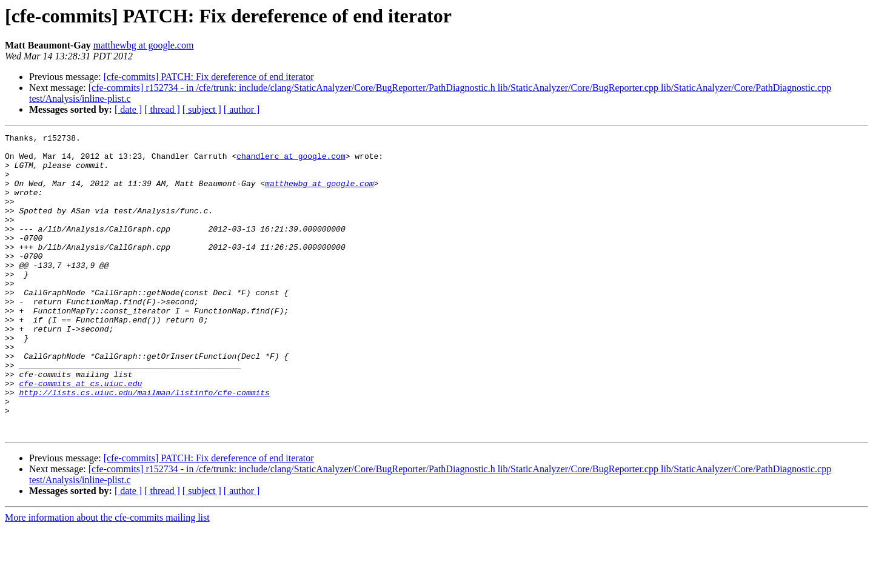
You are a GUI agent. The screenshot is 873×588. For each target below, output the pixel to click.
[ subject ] (202, 109)
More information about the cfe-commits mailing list (107, 577)
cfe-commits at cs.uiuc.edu (80, 434)
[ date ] (128, 109)
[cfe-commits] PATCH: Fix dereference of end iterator (209, 77)
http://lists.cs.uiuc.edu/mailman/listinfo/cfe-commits (144, 445)
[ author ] (242, 109)
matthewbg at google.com (144, 45)
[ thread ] (162, 109)
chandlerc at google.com (291, 161)
